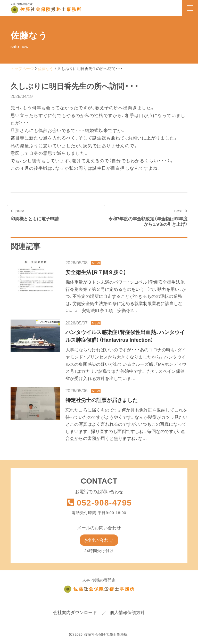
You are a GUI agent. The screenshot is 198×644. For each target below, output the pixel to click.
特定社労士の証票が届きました (102, 400)
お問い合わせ (99, 540)
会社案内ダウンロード (75, 613)
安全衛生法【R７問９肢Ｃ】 (96, 272)
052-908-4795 (99, 503)
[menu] (190, 8)
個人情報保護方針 (127, 613)
